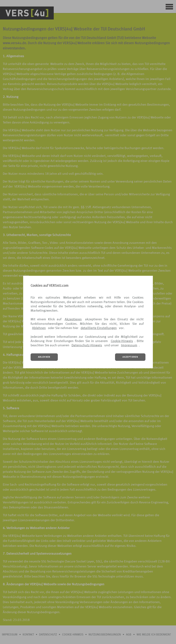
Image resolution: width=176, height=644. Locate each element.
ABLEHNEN (44, 357)
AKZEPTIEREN (130, 357)
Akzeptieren (73, 319)
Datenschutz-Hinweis (87, 345)
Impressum (129, 345)
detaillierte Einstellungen (99, 328)
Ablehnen (39, 328)
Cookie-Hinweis (122, 341)
